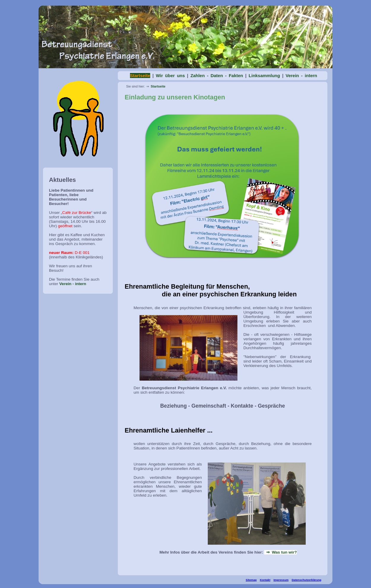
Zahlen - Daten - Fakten (217, 76)
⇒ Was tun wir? (280, 552)
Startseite (158, 86)
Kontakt (265, 580)
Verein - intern (73, 284)
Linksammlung (264, 76)
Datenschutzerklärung (307, 580)
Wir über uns (170, 76)
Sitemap (251, 580)
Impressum (281, 580)
